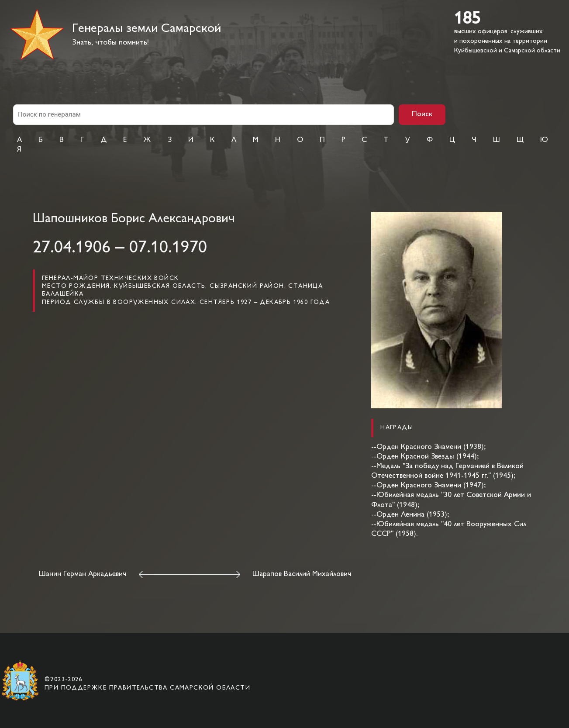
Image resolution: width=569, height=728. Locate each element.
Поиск (422, 114)
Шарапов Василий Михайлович (302, 574)
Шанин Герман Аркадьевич (83, 574)
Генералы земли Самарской (147, 29)
